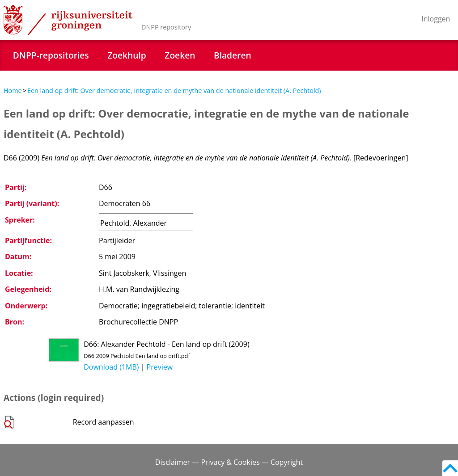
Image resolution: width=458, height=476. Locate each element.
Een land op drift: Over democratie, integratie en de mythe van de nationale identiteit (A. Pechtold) (174, 91)
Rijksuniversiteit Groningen (68, 20)
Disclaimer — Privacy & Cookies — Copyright (229, 462)
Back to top (450, 468)
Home (13, 91)
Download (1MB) (111, 367)
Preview (160, 367)
